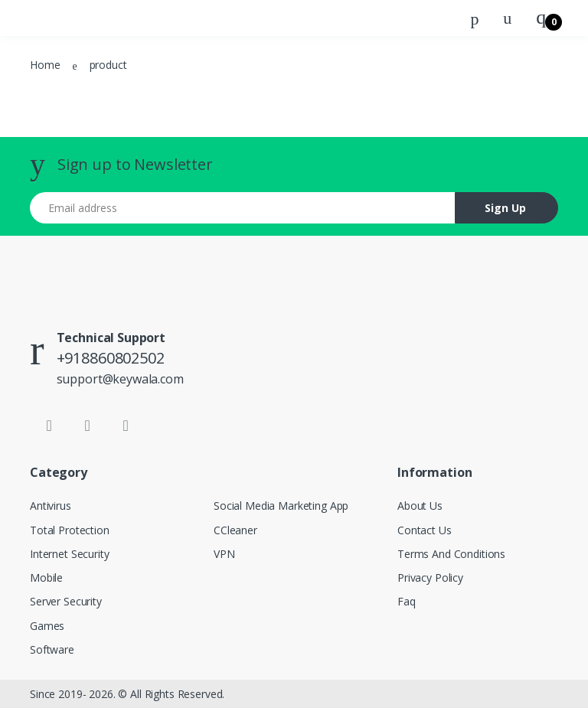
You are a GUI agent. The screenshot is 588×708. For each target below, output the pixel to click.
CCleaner (235, 530)
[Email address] (243, 208)
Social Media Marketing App (281, 506)
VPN (224, 554)
